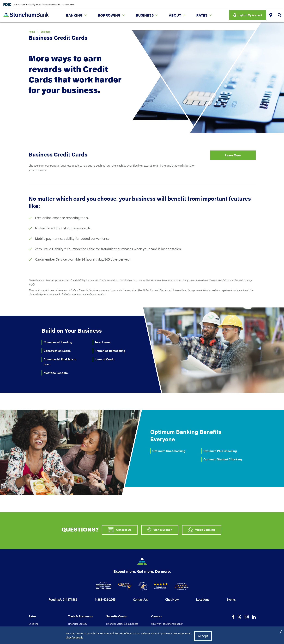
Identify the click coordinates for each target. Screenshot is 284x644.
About (175, 15)
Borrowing (109, 15)
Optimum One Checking (169, 451)
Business (145, 15)
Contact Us (120, 530)
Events (231, 600)
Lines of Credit (105, 359)
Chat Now (172, 600)
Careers (157, 616)
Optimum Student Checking (223, 459)
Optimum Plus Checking (220, 451)
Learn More (233, 155)
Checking (33, 624)
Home (32, 32)
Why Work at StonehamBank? (167, 624)
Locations (203, 600)
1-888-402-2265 (105, 600)
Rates (202, 15)
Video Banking (202, 530)
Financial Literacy (78, 624)
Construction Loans (57, 351)
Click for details (74, 638)
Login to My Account (250, 15)
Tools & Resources (81, 616)
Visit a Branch (160, 530)
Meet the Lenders (56, 373)
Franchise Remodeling (110, 351)
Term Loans (103, 342)
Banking (74, 15)
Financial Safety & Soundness (122, 624)
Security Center (117, 616)
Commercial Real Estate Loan (60, 362)
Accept (203, 636)
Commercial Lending (58, 342)
